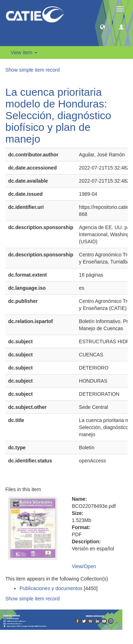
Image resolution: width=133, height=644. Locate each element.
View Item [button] (24, 52)
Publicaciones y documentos (51, 588)
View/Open (84, 566)
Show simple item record (32, 70)
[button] (102, 27)
